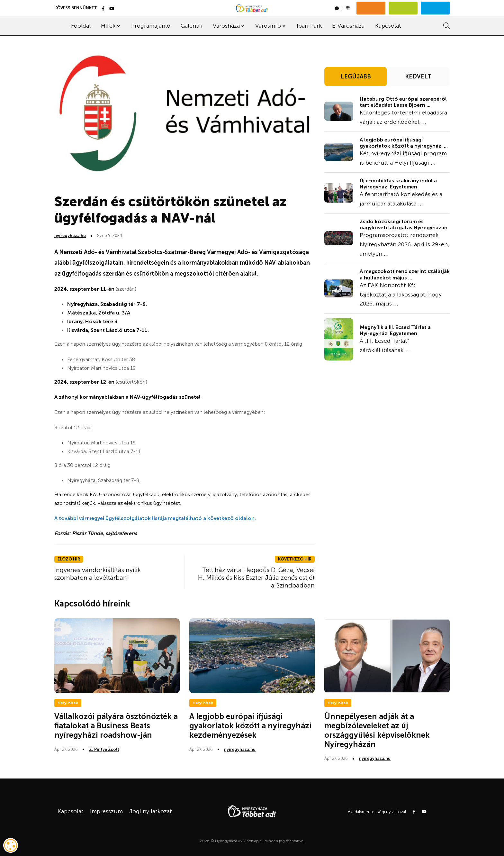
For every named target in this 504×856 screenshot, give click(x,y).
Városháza (226, 26)
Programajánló (151, 26)
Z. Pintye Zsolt (104, 749)
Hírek (108, 26)
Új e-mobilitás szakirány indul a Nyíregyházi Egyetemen (398, 184)
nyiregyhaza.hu (70, 236)
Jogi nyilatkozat (151, 811)
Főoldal (81, 26)
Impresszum (106, 811)
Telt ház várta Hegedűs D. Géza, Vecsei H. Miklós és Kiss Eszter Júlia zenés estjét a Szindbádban (256, 578)
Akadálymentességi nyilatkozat (377, 812)
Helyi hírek (68, 703)
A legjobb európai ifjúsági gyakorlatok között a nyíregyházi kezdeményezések (250, 726)
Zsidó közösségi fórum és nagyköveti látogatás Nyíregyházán (404, 224)
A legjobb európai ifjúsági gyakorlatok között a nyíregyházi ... (404, 143)
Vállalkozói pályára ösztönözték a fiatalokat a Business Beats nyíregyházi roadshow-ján (116, 726)
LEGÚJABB (356, 77)
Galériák (191, 26)
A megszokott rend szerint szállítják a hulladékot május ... (405, 274)
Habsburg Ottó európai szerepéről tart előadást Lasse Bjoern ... (403, 102)
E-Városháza (348, 26)
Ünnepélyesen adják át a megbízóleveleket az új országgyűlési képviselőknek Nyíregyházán (377, 730)
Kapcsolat (388, 26)
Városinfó (268, 26)
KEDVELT (418, 77)
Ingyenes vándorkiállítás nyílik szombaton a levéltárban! (98, 574)
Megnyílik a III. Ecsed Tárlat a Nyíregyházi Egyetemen (395, 330)
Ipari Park (309, 26)
